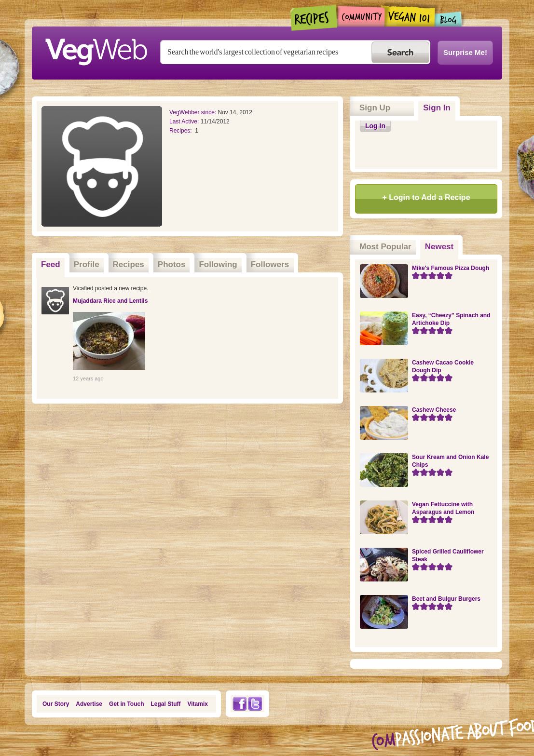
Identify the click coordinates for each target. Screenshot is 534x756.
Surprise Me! (465, 52)
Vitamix (198, 704)
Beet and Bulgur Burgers (446, 599)
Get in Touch (126, 704)
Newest (442, 243)
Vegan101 (410, 16)
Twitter (255, 704)
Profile (87, 264)
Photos (172, 264)
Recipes (314, 18)
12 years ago (88, 378)
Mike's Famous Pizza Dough (451, 268)
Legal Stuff (166, 704)
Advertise (89, 704)
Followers (270, 264)
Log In (375, 126)
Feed (51, 264)
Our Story (56, 704)
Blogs (449, 19)
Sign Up (375, 108)
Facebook (239, 704)
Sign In (437, 108)
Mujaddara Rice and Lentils (110, 301)
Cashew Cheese (434, 410)
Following (218, 264)
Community (361, 16)
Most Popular (385, 247)
